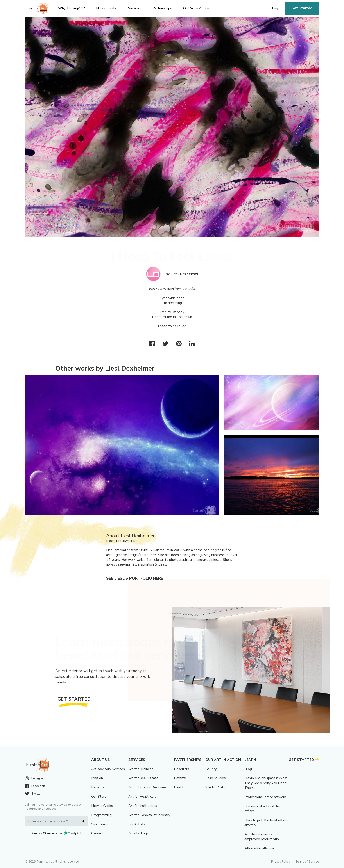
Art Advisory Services (108, 769)
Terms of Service (307, 862)
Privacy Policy (281, 862)
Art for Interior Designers (148, 787)
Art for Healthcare (142, 797)
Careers (97, 833)
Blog (248, 769)
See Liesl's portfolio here (135, 578)
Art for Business (141, 769)
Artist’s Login (139, 833)
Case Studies (216, 778)
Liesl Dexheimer (185, 274)
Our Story (99, 797)
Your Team (99, 824)
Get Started (302, 8)
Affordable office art (260, 848)
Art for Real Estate (143, 778)
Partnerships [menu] (162, 8)
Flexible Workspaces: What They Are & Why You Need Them (266, 783)
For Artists (137, 824)
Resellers (182, 769)
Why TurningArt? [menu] (72, 8)
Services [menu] (135, 8)
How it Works (102, 806)
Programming (101, 815)
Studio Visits (215, 787)
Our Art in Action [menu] (196, 8)
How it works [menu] (107, 8)
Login (276, 8)
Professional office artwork (265, 797)
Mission (97, 778)
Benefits (98, 787)
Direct (179, 787)
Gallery (211, 769)
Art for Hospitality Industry (149, 815)
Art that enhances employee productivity (262, 837)
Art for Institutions (143, 806)
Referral (180, 778)
